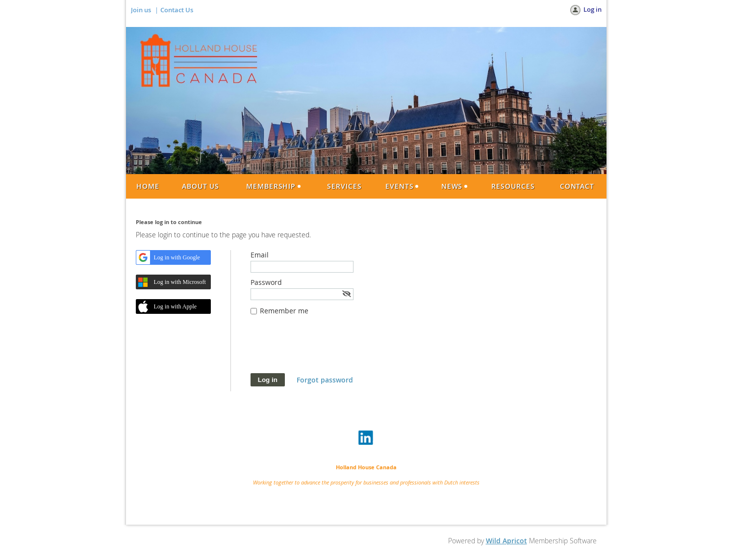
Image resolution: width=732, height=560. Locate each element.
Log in (593, 9)
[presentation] (325, 349)
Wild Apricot (506, 541)
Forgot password (325, 380)
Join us (141, 10)
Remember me (284, 311)
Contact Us (177, 10)
